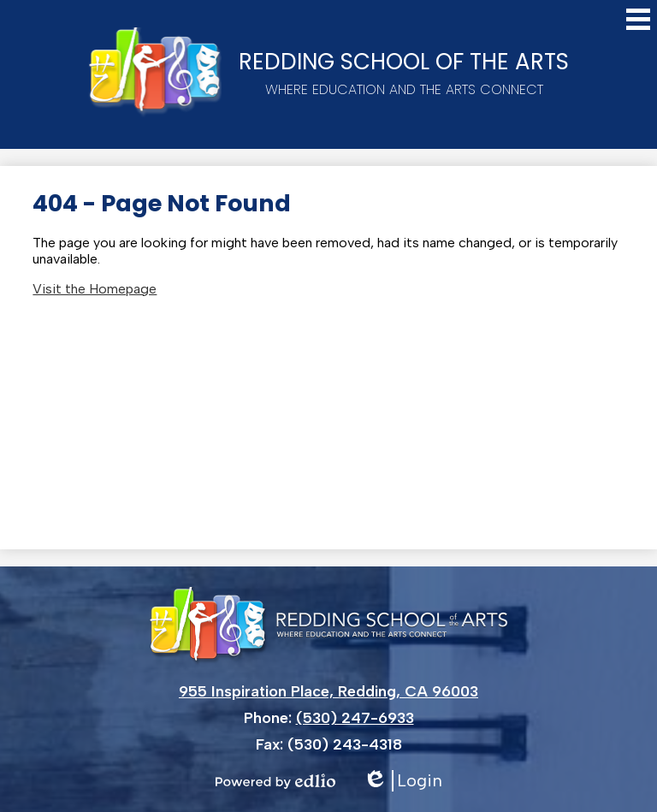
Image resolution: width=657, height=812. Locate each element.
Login (402, 781)
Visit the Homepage (95, 289)
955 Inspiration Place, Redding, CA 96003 (328, 691)
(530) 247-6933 (355, 718)
